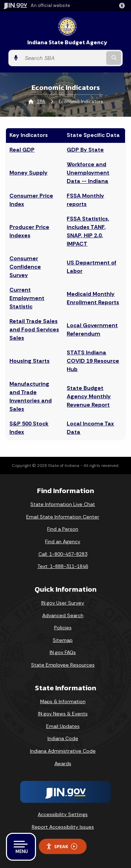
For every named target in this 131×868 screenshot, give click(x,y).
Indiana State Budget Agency (67, 42)
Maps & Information (63, 701)
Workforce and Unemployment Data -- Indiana (88, 173)
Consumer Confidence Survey (25, 267)
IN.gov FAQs (63, 652)
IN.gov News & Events (63, 714)
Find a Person (63, 529)
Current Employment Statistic (27, 298)
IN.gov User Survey (63, 603)
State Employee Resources (63, 665)
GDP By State (85, 150)
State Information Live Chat (63, 504)
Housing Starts (30, 361)
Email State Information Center (63, 517)
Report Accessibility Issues (63, 827)
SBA (41, 102)
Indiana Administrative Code (63, 751)
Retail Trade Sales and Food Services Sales (34, 329)
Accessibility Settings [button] (63, 814)
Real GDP (22, 150)
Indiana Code (63, 738)
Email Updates (63, 726)
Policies (63, 628)
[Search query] (63, 58)
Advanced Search (63, 615)
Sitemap (63, 640)
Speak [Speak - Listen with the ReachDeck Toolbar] (61, 847)
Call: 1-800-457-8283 (63, 554)
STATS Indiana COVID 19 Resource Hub (93, 361)
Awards (63, 763)
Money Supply (28, 173)
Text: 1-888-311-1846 (63, 566)
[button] (123, 6)
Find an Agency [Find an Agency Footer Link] (63, 541)
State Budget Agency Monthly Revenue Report (89, 396)
